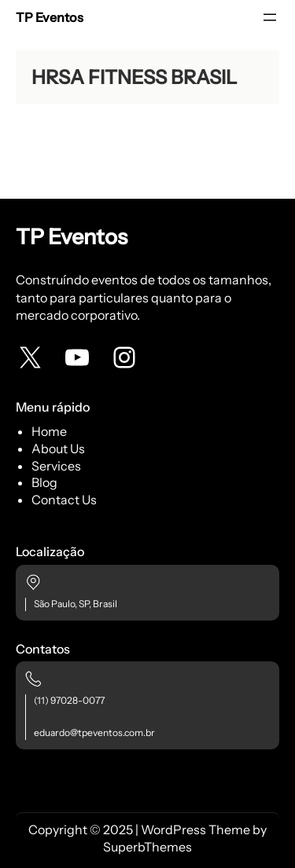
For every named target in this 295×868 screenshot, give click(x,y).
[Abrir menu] (270, 17)
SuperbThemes (147, 847)
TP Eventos (50, 17)
